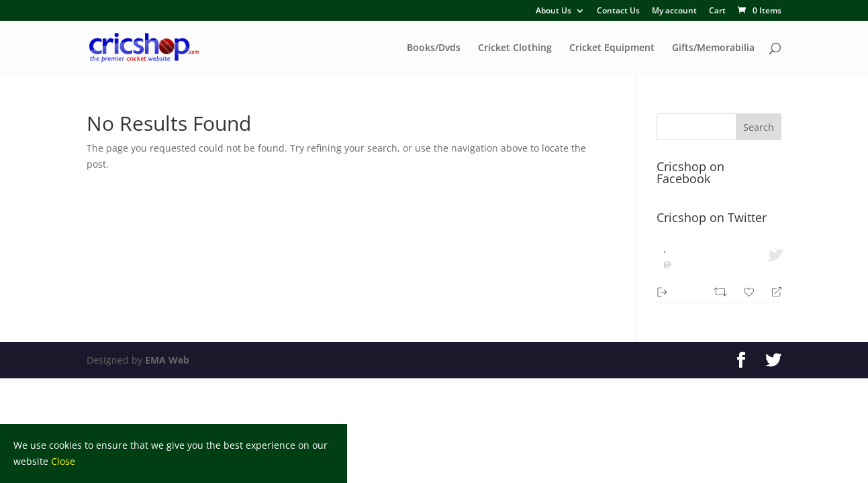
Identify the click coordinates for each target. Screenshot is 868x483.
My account (674, 11)
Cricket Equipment (612, 48)
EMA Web (167, 360)
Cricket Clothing (515, 48)
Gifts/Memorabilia (713, 48)
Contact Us (618, 11)
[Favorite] (751, 290)
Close (63, 461)
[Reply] (771, 291)
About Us (553, 11)
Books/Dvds (434, 48)
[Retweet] (722, 290)
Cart (717, 11)
